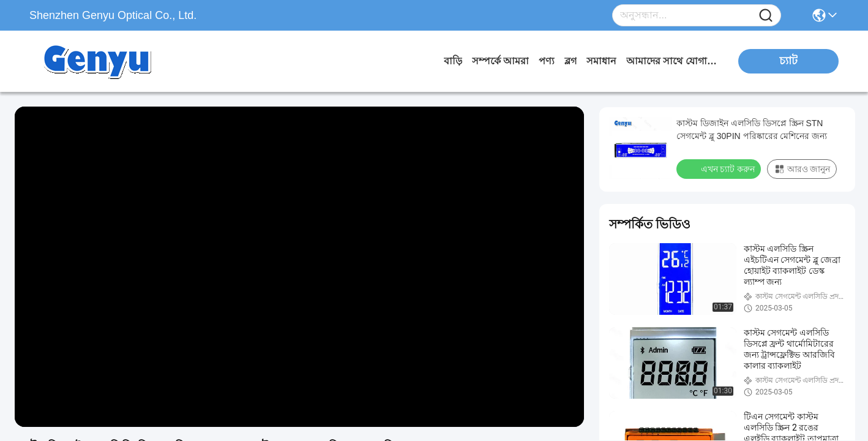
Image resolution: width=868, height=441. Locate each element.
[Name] (766, 16)
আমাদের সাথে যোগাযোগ (672, 61)
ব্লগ (571, 61)
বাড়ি (453, 61)
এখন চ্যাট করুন (720, 168)
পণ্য (547, 61)
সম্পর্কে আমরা (500, 61)
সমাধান (601, 61)
